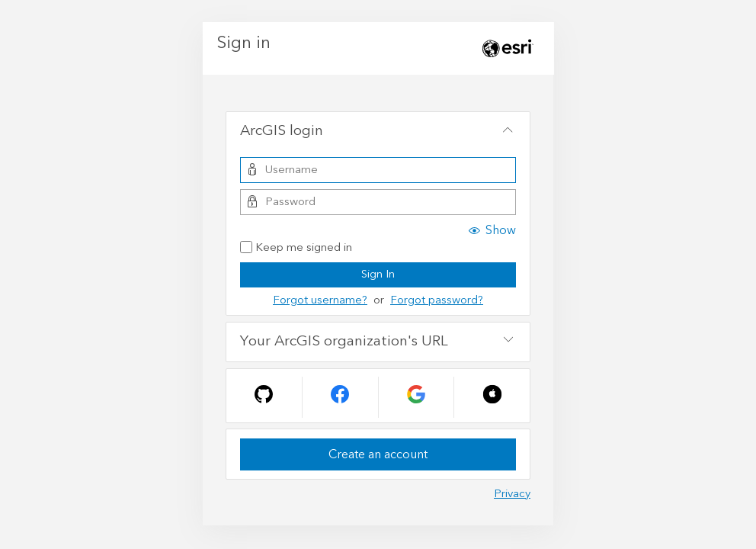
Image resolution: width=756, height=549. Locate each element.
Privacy (512, 494)
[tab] (378, 132)
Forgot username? (320, 300)
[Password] (378, 202)
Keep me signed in (296, 248)
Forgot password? (437, 300)
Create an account (378, 454)
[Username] (378, 170)
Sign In (378, 274)
